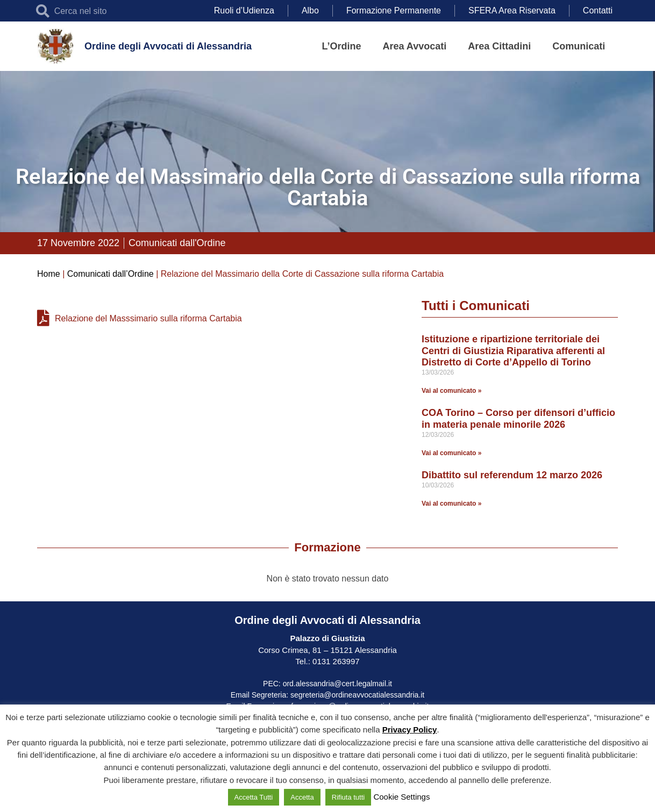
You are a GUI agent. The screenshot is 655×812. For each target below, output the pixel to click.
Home (49, 274)
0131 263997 (335, 661)
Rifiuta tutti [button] (348, 797)
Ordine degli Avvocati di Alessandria (168, 46)
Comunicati (579, 46)
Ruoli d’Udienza (244, 10)
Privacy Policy (410, 730)
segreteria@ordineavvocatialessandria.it (357, 695)
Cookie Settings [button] (401, 797)
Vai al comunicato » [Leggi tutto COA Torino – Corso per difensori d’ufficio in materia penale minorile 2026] (451, 453)
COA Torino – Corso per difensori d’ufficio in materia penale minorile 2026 (518, 419)
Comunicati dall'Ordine (177, 243)
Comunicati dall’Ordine (111, 274)
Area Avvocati (415, 46)
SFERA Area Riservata (512, 10)
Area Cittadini (499, 46)
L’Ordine (342, 46)
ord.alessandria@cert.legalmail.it (337, 684)
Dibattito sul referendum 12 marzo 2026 (512, 475)
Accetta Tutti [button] (254, 797)
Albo (310, 10)
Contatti (598, 10)
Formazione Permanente (394, 10)
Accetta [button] (302, 797)
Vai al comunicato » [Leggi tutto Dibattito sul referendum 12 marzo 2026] (451, 504)
